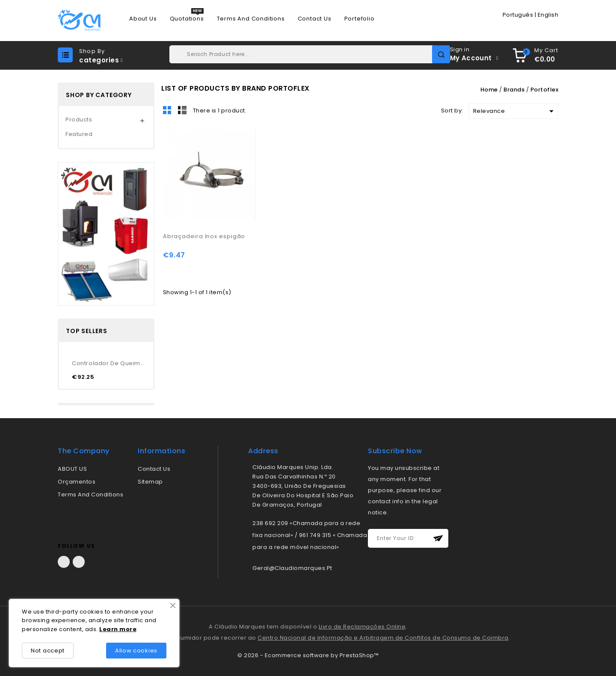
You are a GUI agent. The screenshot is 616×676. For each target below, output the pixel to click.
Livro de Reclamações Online (362, 627)
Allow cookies (136, 651)
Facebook (64, 562)
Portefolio (360, 19)
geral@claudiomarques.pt (292, 568)
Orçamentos (77, 482)
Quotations (187, 19)
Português (518, 15)
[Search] (309, 54)
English (548, 15)
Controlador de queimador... (109, 363)
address (263, 451)
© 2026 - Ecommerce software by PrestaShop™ (308, 655)
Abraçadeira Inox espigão (204, 236)
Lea (105, 629)
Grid (167, 110)
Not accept (48, 651)
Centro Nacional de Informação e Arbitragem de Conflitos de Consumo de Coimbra (383, 638)
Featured (79, 134)
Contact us (315, 19)
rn (115, 629)
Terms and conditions (251, 19)
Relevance (515, 111)
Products (79, 120)
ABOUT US (72, 469)
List (182, 110)
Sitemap (150, 482)
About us (143, 19)
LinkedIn (79, 562)
